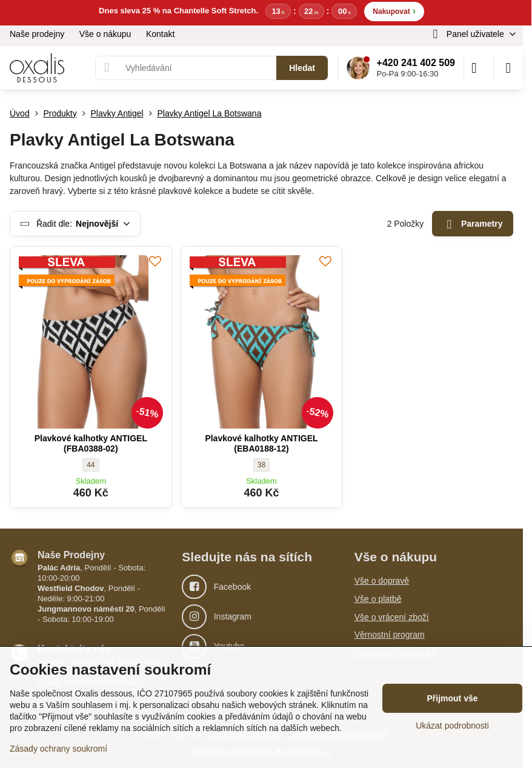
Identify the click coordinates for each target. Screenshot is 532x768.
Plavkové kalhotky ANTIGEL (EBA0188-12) (261, 444)
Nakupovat (394, 11)
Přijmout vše (452, 698)
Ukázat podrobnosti (452, 726)
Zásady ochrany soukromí (58, 749)
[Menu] (508, 68)
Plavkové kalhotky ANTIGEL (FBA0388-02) (91, 444)
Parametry (473, 225)
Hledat (302, 68)
